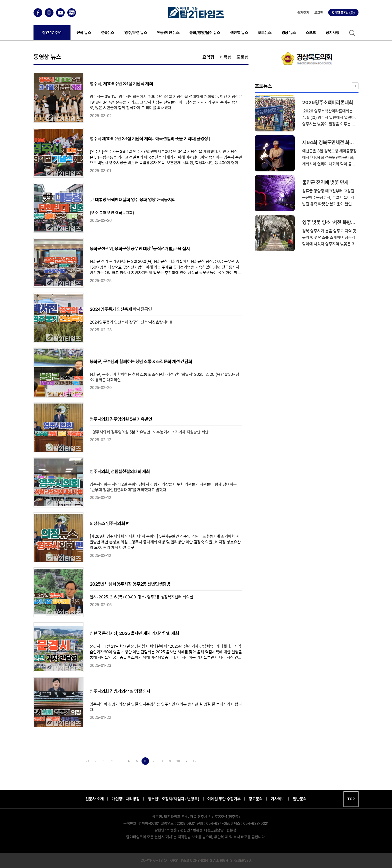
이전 (96, 761)
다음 (186, 761)
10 (178, 761)
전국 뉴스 (84, 33)
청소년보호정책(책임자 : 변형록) (173, 799)
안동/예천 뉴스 (168, 33)
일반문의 (300, 799)
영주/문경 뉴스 (136, 33)
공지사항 (332, 33)
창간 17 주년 (52, 33)
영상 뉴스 (289, 33)
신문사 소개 (94, 799)
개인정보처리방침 (126, 799)
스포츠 (311, 33)
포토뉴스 (265, 33)
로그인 (319, 12)
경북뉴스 (108, 33)
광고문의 (256, 799)
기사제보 (278, 799)
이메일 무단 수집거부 (224, 799)
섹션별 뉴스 (239, 33)
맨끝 (195, 761)
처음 (87, 761)
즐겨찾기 (303, 12)
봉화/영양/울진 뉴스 (205, 33)
